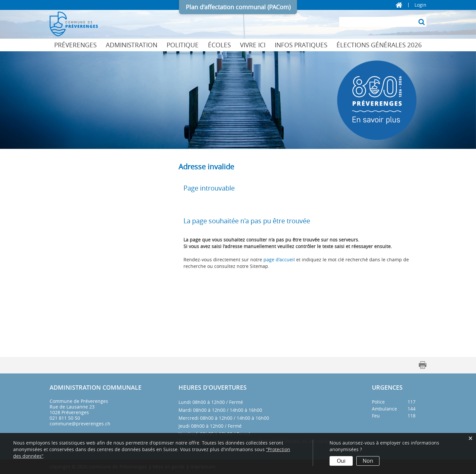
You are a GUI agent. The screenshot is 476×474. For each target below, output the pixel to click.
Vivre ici (253, 45)
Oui (341, 461)
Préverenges (75, 45)
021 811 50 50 (65, 418)
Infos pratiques (301, 45)
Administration (132, 45)
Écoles (219, 45)
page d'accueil (279, 259)
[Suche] (421, 22)
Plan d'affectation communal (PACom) (238, 7)
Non (368, 461)
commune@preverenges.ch (80, 424)
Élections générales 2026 (379, 45)
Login (420, 5)
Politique (183, 45)
